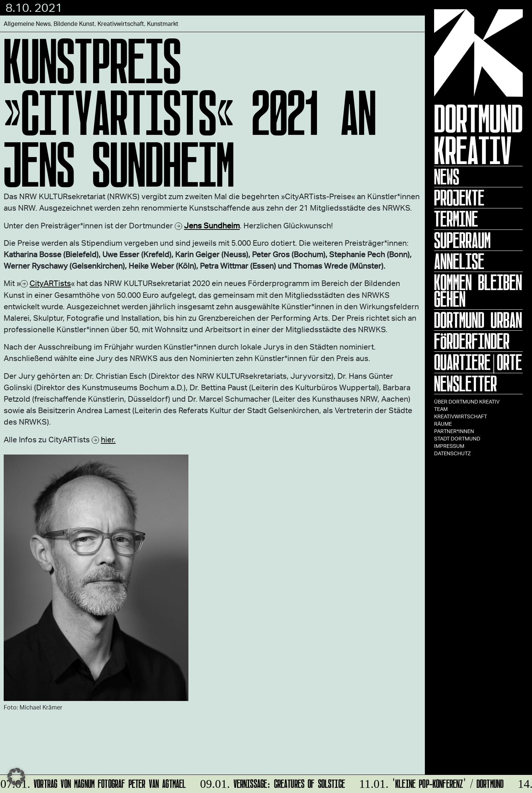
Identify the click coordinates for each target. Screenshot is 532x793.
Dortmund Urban (478, 320)
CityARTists (50, 283)
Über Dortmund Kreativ (467, 401)
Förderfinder (472, 341)
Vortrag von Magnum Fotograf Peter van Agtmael (93, 782)
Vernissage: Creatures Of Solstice (272, 782)
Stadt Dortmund (457, 438)
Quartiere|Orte (478, 362)
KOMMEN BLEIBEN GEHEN (478, 291)
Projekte (459, 198)
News (447, 177)
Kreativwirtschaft (461, 416)
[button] (16, 777)
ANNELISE (459, 261)
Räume (443, 424)
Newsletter (465, 384)
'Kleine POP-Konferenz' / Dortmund (430, 782)
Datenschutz (452, 453)
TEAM (441, 409)
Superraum (462, 240)
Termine (456, 219)
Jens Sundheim (212, 225)
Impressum (449, 446)
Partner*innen (454, 431)
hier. (108, 439)
